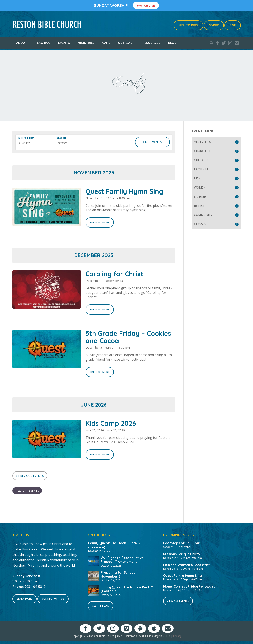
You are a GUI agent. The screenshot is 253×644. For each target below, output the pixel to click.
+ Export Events (27, 491)
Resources (151, 43)
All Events (202, 142)
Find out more (100, 222)
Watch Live (146, 5)
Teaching (43, 43)
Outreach (126, 43)
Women (200, 187)
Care (106, 43)
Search (61, 138)
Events (64, 43)
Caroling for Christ (114, 274)
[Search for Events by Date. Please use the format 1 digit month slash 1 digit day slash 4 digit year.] (35, 143)
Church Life (203, 151)
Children (201, 160)
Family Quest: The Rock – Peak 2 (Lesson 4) (114, 545)
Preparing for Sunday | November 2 (119, 574)
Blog (172, 43)
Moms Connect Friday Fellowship (189, 586)
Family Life (203, 169)
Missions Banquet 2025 (182, 554)
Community (203, 215)
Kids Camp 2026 (111, 423)
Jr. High (200, 206)
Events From (26, 138)
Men (197, 178)
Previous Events (30, 476)
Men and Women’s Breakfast (186, 565)
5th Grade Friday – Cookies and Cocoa (128, 337)
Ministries (86, 43)
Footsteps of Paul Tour (182, 543)
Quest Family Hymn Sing (124, 191)
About (22, 43)
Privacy (177, 636)
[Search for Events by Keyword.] (81, 143)
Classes (200, 224)
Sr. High (200, 197)
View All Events (178, 601)
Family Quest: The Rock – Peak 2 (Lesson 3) (127, 589)
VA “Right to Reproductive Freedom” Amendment (122, 560)
